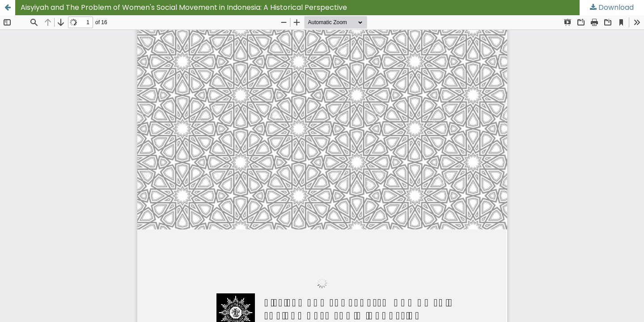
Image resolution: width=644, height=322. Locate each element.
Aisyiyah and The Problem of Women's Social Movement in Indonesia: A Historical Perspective (184, 7)
